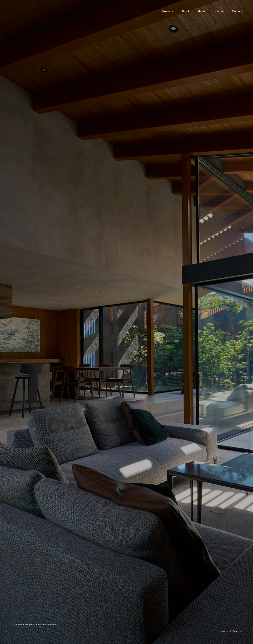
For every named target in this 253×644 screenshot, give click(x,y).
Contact (237, 11)
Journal (219, 11)
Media (201, 11)
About (185, 11)
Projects (168, 11)
